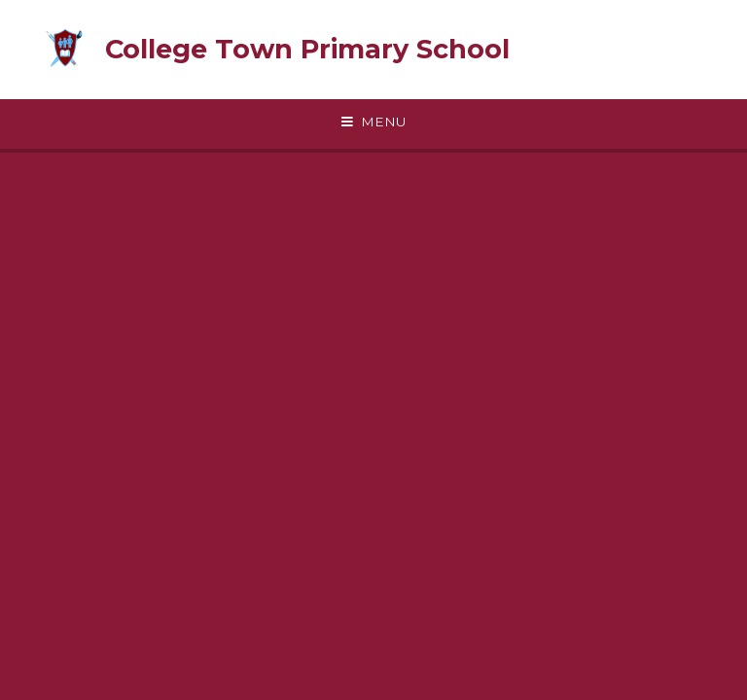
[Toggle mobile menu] (373, 122)
